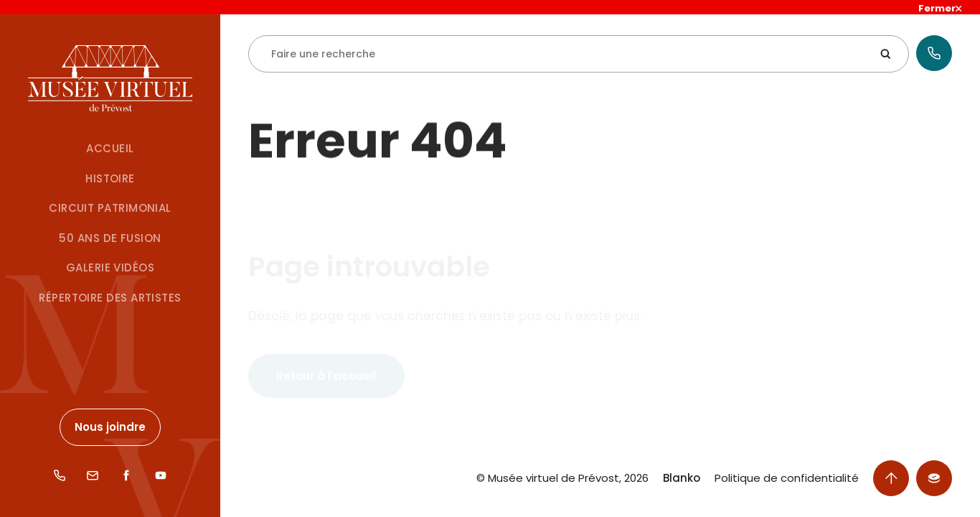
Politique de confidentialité (787, 478)
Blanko (682, 478)
